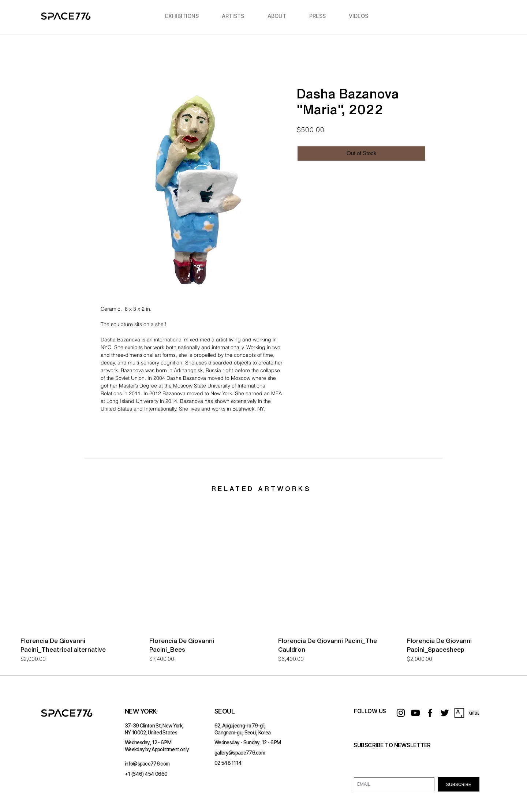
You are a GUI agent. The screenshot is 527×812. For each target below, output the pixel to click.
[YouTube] (415, 713)
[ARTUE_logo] (474, 713)
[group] (263, 594)
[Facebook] (430, 713)
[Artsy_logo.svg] (459, 713)
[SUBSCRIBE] (459, 784)
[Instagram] (401, 713)
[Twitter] (445, 713)
